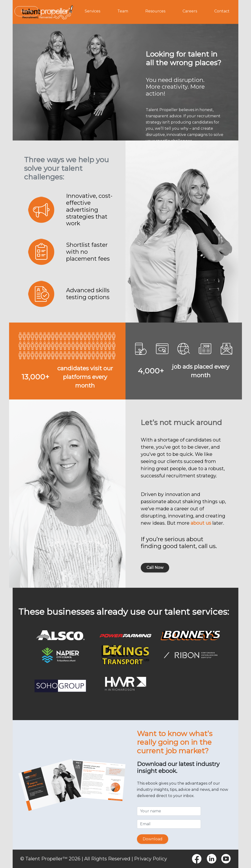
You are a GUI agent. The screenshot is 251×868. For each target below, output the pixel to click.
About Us (59, 11)
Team (123, 11)
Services (92, 11)
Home (27, 11)
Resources (155, 11)
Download (153, 839)
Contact (222, 11)
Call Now (155, 568)
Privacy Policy (151, 859)
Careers (190, 11)
